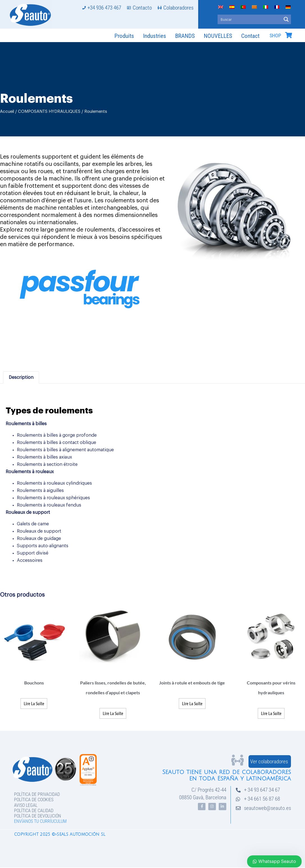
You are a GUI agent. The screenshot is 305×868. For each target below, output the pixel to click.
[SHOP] (288, 35)
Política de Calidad (34, 811)
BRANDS (185, 36)
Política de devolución (38, 816)
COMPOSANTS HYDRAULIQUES (49, 112)
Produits (124, 36)
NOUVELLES (218, 36)
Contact (250, 36)
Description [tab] (21, 377)
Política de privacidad (37, 794)
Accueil (7, 112)
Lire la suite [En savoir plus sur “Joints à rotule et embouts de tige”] (192, 703)
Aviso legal (26, 805)
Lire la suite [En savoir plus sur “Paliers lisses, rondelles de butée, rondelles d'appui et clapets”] (113, 713)
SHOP (275, 36)
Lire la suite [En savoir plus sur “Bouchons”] (34, 703)
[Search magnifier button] (286, 19)
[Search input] (250, 19)
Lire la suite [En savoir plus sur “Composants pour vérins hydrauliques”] (271, 713)
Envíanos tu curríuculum (40, 821)
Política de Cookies (34, 800)
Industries (155, 36)
